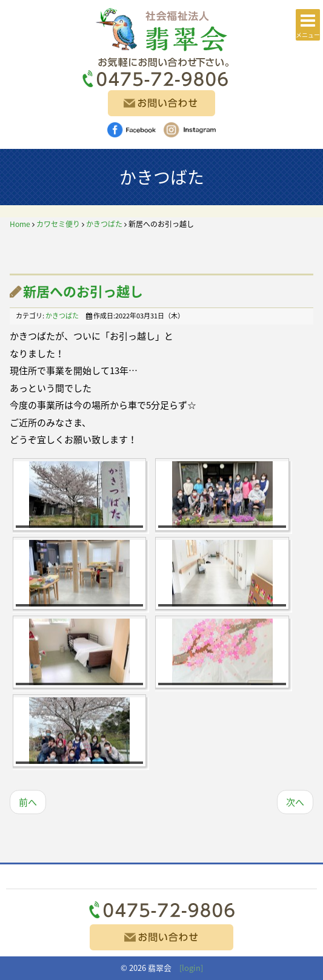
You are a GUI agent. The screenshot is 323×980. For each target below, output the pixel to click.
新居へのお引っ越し (83, 291)
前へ (28, 802)
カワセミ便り (58, 224)
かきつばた (104, 224)
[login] (191, 968)
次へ (295, 802)
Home (20, 224)
